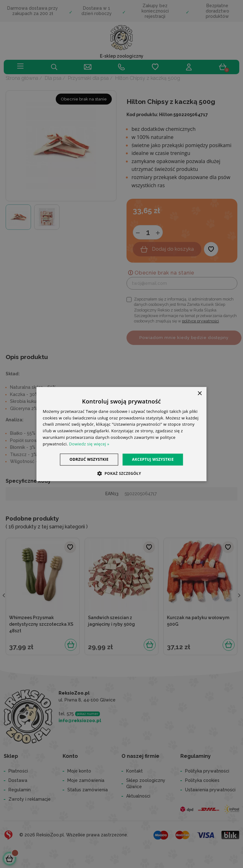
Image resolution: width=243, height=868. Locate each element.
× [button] (200, 394)
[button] (121, 473)
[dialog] (121, 434)
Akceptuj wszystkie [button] (153, 459)
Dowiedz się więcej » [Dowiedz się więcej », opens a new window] (89, 444)
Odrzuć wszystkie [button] (89, 459)
